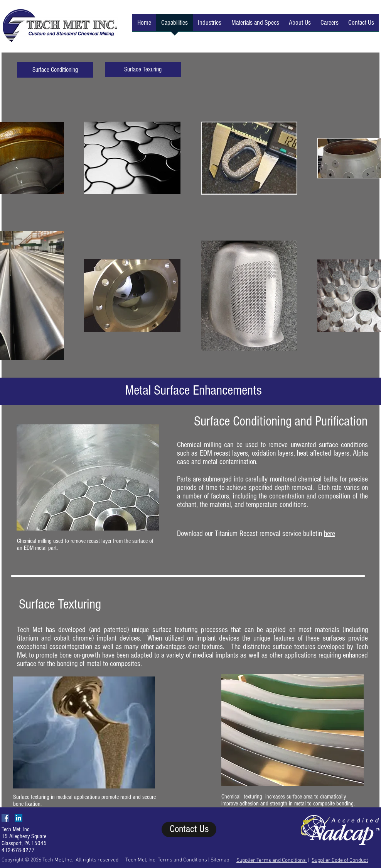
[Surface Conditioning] (55, 70)
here (330, 534)
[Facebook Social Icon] (5, 818)
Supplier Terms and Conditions (272, 860)
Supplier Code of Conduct (340, 860)
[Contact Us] (189, 829)
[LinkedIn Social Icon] (19, 818)
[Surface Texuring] (143, 70)
